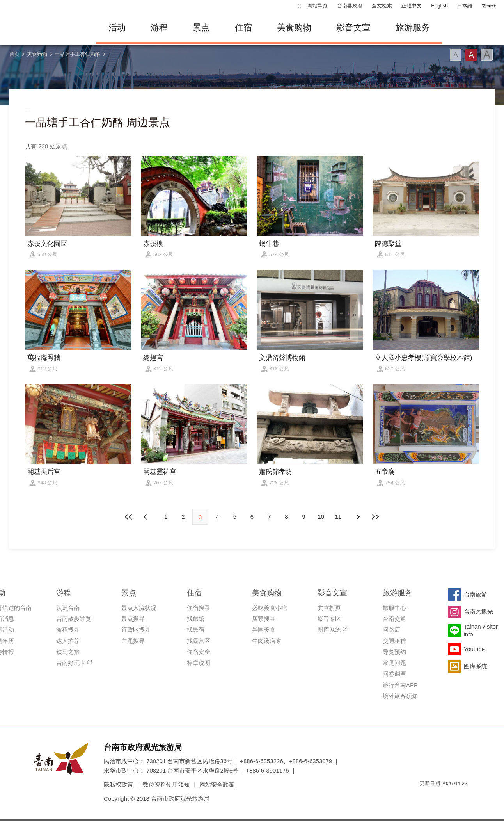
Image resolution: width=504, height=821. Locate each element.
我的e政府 (426, 797)
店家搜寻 (264, 619)
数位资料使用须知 (166, 784)
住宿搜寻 (199, 608)
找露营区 (199, 641)
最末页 (375, 517)
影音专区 (329, 619)
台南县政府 (350, 6)
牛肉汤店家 (267, 641)
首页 (14, 54)
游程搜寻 (68, 630)
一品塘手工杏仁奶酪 (77, 54)
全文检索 (382, 6)
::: (300, 6)
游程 (159, 28)
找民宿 (196, 630)
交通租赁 (394, 641)
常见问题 (394, 663)
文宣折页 (329, 608)
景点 (201, 28)
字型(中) (471, 55)
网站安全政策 (217, 784)
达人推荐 (68, 641)
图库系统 (329, 630)
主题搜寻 (133, 641)
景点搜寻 (133, 619)
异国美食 (264, 630)
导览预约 (394, 652)
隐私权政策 (118, 784)
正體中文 (412, 6)
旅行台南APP (400, 685)
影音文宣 (353, 28)
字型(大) (487, 55)
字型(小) (456, 55)
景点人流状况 (139, 608)
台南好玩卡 (71, 663)
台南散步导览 (74, 619)
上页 (358, 517)
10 (321, 517)
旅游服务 (413, 28)
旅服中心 (394, 608)
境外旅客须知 (400, 696)
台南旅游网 (45, 28)
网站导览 (318, 6)
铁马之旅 (68, 652)
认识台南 (68, 608)
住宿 (243, 28)
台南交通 (394, 619)
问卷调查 (394, 674)
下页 (146, 517)
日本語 (465, 6)
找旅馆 (196, 619)
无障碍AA (453, 797)
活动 (117, 28)
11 (338, 517)
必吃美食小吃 (270, 608)
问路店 (391, 630)
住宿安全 (199, 652)
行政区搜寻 (136, 630)
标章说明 (199, 663)
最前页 (129, 517)
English (439, 6)
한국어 (489, 6)
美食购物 (294, 28)
